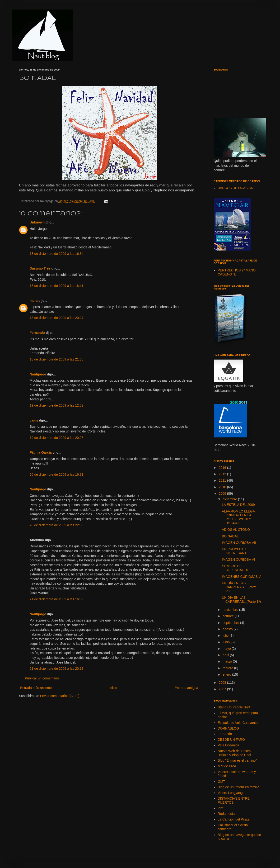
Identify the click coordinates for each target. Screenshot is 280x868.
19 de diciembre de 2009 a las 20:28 (57, 438)
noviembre (231, 610)
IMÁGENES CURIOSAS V (241, 577)
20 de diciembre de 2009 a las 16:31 (57, 474)
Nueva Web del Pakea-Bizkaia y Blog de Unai (235, 753)
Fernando (37, 333)
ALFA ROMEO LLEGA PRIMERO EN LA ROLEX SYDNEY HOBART (238, 517)
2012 (223, 474)
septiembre (231, 623)
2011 (223, 480)
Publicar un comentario (42, 678)
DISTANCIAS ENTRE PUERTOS (234, 800)
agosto (228, 629)
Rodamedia (226, 814)
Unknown (37, 222)
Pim (221, 808)
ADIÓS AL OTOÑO (236, 530)
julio (226, 636)
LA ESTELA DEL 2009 (238, 505)
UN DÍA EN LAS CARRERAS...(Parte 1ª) (241, 600)
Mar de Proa (227, 766)
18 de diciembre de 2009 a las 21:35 (57, 359)
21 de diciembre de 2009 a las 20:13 (57, 669)
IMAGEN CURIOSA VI (238, 560)
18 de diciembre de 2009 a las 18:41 (57, 286)
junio (226, 642)
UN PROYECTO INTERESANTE (235, 551)
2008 (223, 683)
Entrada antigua (186, 688)
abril (226, 655)
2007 (223, 689)
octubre (229, 616)
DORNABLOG (228, 728)
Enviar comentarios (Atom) (60, 696)
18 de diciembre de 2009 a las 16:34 (57, 254)
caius (34, 420)
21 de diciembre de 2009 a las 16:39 (57, 599)
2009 (223, 493)
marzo (228, 661)
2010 (223, 487)
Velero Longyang (230, 793)
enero (227, 674)
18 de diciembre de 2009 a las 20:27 (57, 318)
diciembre (230, 499)
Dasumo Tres (40, 268)
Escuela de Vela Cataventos (239, 723)
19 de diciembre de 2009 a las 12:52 (57, 405)
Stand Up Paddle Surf (234, 707)
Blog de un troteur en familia (239, 787)
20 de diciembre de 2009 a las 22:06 (57, 525)
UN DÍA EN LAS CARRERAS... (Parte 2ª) (239, 587)
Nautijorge (38, 374)
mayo (227, 649)
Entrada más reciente (36, 688)
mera (34, 301)
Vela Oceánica (229, 745)
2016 (223, 468)
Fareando (225, 734)
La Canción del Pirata (234, 819)
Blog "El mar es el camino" (237, 760)
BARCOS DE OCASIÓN (236, 188)
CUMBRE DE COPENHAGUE (236, 568)
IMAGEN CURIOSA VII (239, 543)
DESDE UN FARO (231, 740)
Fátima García (41, 452)
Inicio (113, 688)
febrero (228, 668)
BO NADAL (230, 536)
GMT (222, 782)
